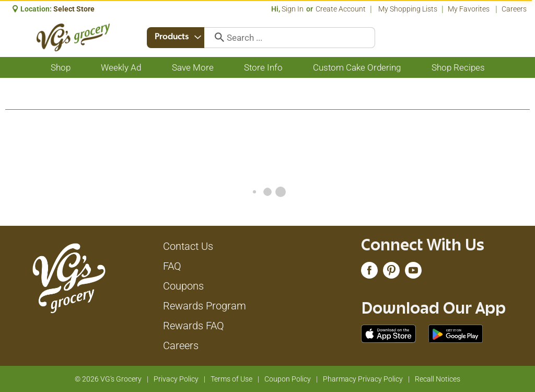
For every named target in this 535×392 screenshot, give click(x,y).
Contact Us (188, 246)
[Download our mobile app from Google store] (456, 333)
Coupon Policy (288, 379)
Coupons (183, 286)
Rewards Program (205, 306)
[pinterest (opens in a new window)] (391, 273)
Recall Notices (438, 379)
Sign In (293, 9)
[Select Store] (75, 9)
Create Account (341, 9)
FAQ (172, 266)
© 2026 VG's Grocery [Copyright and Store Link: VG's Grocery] (108, 379)
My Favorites (469, 9)
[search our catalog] (217, 38)
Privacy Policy (176, 379)
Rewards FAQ (194, 326)
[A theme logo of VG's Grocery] (73, 37)
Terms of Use (231, 379)
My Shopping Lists (408, 9)
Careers (514, 9)
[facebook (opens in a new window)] (369, 273)
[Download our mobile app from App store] (388, 333)
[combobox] (177, 38)
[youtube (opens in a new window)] (413, 273)
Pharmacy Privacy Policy (363, 379)
